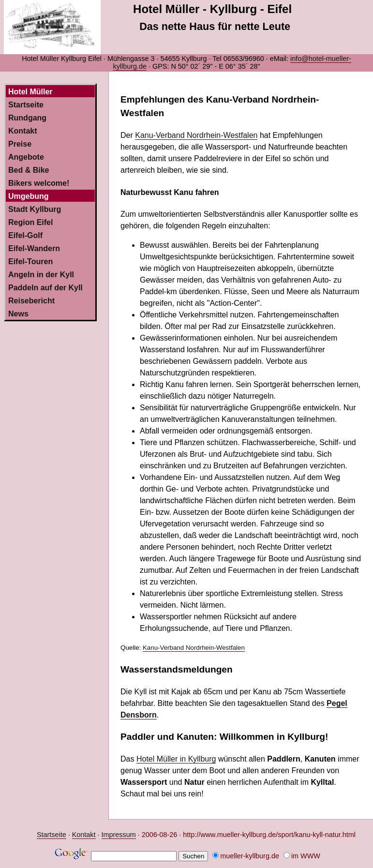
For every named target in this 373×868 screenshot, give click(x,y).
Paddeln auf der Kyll (45, 288)
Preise (20, 144)
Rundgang (27, 118)
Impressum (119, 835)
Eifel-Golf (25, 235)
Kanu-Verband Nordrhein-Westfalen (196, 135)
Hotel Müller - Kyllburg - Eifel (212, 9)
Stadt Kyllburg (35, 209)
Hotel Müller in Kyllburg (176, 759)
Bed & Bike (29, 170)
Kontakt (23, 131)
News (18, 314)
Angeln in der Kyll (41, 275)
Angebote (26, 157)
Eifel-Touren (30, 262)
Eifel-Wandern (34, 248)
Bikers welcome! (39, 183)
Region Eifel (30, 222)
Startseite (26, 105)
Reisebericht (31, 301)
